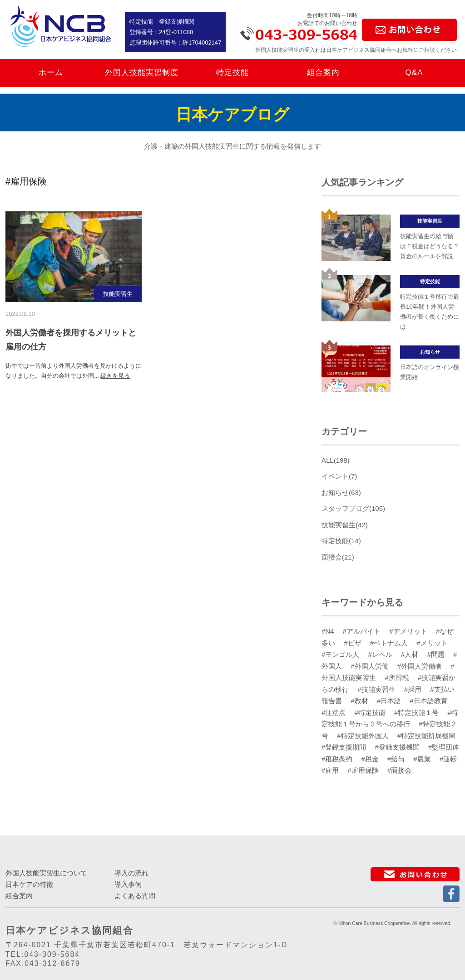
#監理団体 (444, 747)
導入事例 (128, 884)
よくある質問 (135, 896)
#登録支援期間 (345, 747)
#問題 (437, 654)
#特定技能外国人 (364, 736)
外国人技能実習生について (46, 873)
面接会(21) (338, 557)
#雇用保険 (364, 770)
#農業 (423, 759)
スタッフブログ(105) (353, 508)
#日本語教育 (428, 701)
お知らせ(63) (341, 492)
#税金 (371, 759)
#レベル (381, 654)
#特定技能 (371, 712)
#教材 (360, 701)
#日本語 (390, 701)
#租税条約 (338, 759)
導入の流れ (131, 873)
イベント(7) (339, 476)
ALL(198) (336, 460)
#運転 (448, 759)
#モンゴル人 (341, 654)
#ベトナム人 (390, 643)
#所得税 (398, 677)
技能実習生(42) (345, 525)
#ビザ (354, 643)
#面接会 (399, 770)
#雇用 (331, 770)
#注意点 (335, 712)
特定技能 (232, 72)
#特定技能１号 (418, 712)
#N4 (329, 631)
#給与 (397, 759)
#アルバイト (363, 631)
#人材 (411, 654)
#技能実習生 (377, 689)
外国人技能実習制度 (142, 72)
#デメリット (409, 631)
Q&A (414, 72)
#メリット (432, 643)
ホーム (51, 72)
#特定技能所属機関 (426, 736)
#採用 (414, 689)
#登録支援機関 (398, 747)
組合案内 (323, 72)
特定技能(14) (341, 541)
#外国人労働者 (421, 666)
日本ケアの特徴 (29, 884)
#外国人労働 (371, 666)
